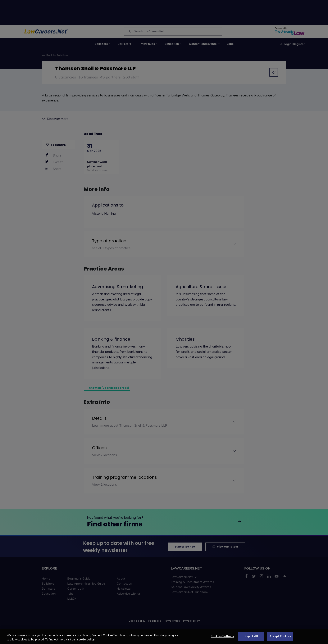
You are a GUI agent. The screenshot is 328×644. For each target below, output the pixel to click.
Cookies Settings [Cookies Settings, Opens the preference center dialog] (222, 638)
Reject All (251, 638)
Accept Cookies (280, 638)
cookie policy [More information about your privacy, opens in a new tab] (86, 641)
